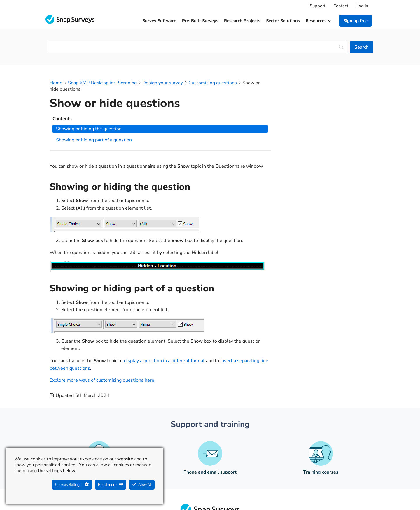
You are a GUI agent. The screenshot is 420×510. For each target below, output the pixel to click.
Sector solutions (283, 21)
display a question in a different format (164, 311)
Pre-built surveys (200, 21)
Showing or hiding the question (320, 92)
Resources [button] (318, 21)
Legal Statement (190, 491)
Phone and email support (210, 423)
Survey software (159, 21)
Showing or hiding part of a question (325, 104)
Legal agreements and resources (247, 491)
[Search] (362, 47)
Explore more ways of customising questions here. (103, 331)
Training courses (321, 423)
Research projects (242, 21)
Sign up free (356, 21)
